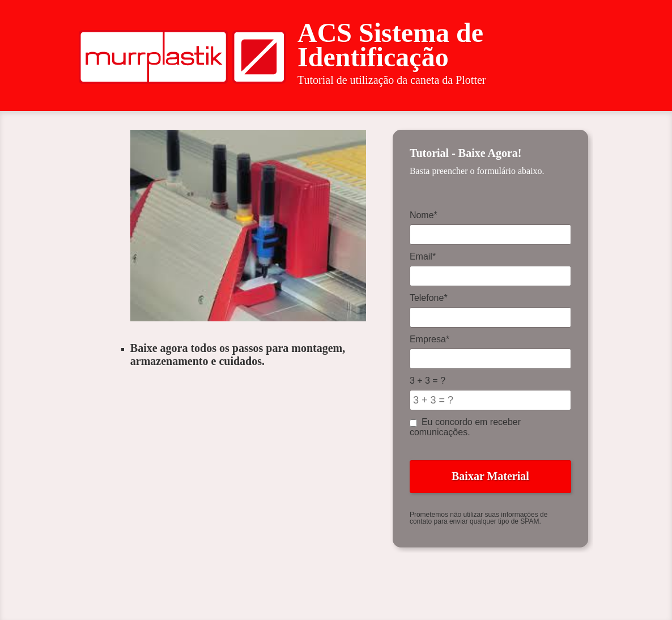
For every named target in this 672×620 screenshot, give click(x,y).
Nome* (424, 215)
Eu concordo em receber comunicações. (465, 427)
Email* (423, 256)
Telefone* (429, 298)
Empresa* (429, 339)
